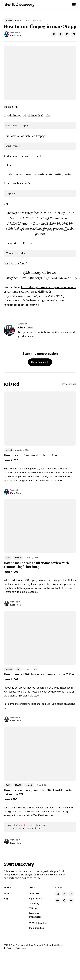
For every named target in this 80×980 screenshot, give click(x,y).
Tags (6, 898)
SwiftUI (29, 785)
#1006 (15, 572)
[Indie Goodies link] (71, 900)
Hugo (60, 945)
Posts (7, 894)
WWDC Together (38, 923)
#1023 (15, 460)
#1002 (15, 679)
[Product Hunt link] (64, 900)
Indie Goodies (37, 928)
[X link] (64, 894)
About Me (34, 894)
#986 (14, 799)
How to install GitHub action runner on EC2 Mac (39, 674)
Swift (8, 558)
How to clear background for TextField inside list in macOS (38, 792)
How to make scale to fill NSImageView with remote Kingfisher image (36, 565)
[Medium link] (58, 900)
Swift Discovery (19, 4)
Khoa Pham (16, 36)
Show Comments (40, 362)
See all (69, 384)
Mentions (34, 913)
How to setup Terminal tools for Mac (31, 455)
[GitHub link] (58, 894)
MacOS (9, 20)
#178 (14, 107)
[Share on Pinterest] (67, 34)
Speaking (34, 903)
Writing (33, 908)
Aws (19, 669)
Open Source (36, 898)
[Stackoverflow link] (71, 894)
